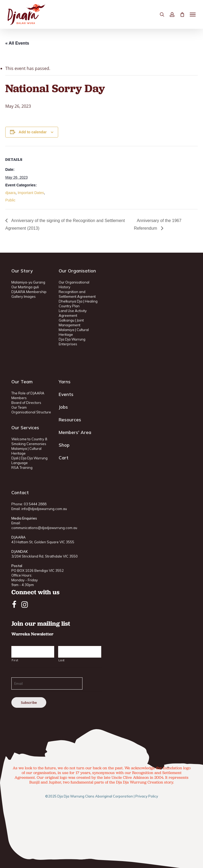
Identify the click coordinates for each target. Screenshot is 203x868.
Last (62, 660)
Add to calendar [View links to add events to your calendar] (33, 132)
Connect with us (35, 592)
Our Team (19, 407)
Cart (64, 458)
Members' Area (75, 432)
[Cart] (182, 14)
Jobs (63, 407)
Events (66, 394)
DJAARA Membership (29, 292)
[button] (193, 15)
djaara (10, 193)
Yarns (65, 382)
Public (10, 200)
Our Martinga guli (25, 287)
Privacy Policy (147, 796)
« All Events (17, 43)
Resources (70, 420)
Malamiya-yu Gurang (28, 282)
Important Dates (31, 193)
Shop (64, 445)
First (15, 660)
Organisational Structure (31, 412)
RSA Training (22, 468)
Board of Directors (26, 403)
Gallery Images (24, 296)
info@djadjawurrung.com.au (44, 509)
